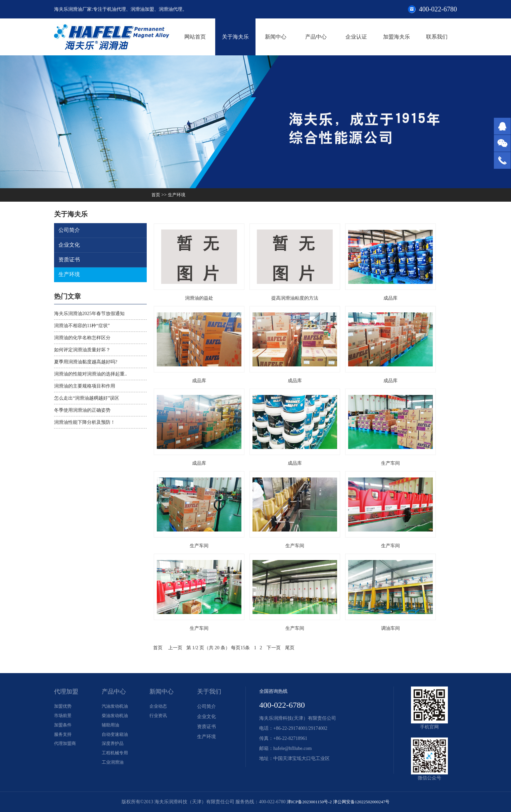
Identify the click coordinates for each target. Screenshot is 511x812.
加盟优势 (63, 706)
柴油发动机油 (116, 717)
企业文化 (69, 245)
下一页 (274, 648)
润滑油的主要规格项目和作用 (85, 386)
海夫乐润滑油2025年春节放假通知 (89, 314)
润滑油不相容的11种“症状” (82, 326)
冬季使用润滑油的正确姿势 (82, 410)
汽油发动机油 (116, 706)
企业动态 (159, 706)
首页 (156, 195)
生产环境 (178, 195)
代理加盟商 (66, 747)
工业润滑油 (113, 767)
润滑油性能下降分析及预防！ (85, 422)
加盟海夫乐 (397, 37)
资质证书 (69, 260)
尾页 (290, 648)
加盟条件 (63, 727)
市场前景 (63, 717)
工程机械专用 (116, 757)
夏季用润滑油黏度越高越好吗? (86, 362)
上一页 (175, 648)
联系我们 (437, 37)
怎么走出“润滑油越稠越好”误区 (87, 398)
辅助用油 (111, 727)
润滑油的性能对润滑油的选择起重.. (90, 374)
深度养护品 (113, 747)
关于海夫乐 (235, 37)
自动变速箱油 (116, 737)
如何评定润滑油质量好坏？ (82, 350)
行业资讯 (159, 717)
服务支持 (63, 737)
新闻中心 (276, 37)
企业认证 (356, 37)
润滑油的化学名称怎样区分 (82, 338)
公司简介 (69, 230)
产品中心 (316, 37)
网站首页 (195, 37)
